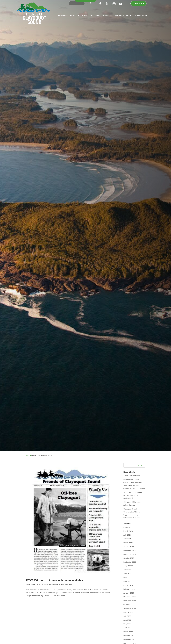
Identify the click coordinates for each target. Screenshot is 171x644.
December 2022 (129, 597)
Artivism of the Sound (132, 475)
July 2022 (127, 616)
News (73, 15)
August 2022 (128, 612)
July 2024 (127, 539)
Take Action (83, 15)
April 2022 (127, 628)
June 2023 (127, 574)
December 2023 (129, 550)
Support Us (96, 15)
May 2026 (127, 527)
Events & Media (140, 15)
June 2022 (127, 620)
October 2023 (129, 558)
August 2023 (128, 566)
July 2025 (127, 535)
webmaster (32, 584)
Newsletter (68, 584)
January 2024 (129, 546)
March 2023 (128, 585)
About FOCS (108, 15)
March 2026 (128, 531)
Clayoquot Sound (123, 15)
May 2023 (127, 577)
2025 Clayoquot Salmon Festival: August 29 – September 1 (133, 495)
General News (59, 584)
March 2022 (128, 632)
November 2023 (130, 554)
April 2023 (127, 581)
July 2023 (127, 570)
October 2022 (129, 604)
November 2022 (130, 601)
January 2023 (129, 593)
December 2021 (129, 639)
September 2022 (130, 608)
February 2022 (129, 635)
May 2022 (127, 624)
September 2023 (130, 562)
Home (28, 455)
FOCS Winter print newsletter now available (55, 580)
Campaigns (63, 15)
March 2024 (128, 543)
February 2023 (129, 589)
